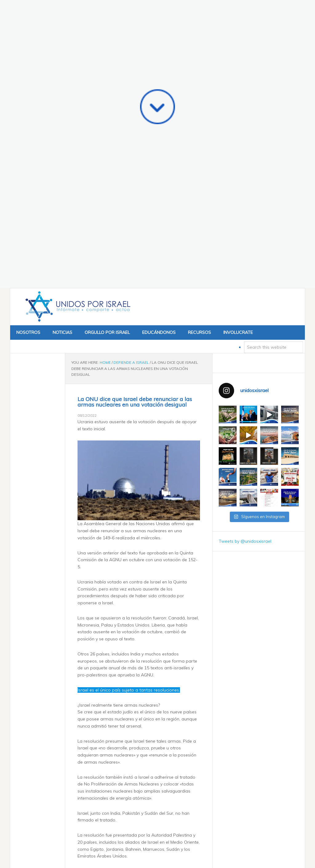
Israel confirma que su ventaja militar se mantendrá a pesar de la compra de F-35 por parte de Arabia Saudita (144, 826)
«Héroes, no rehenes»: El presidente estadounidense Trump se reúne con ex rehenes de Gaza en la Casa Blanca (142, 791)
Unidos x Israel (77, 78)
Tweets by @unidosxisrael (245, 312)
